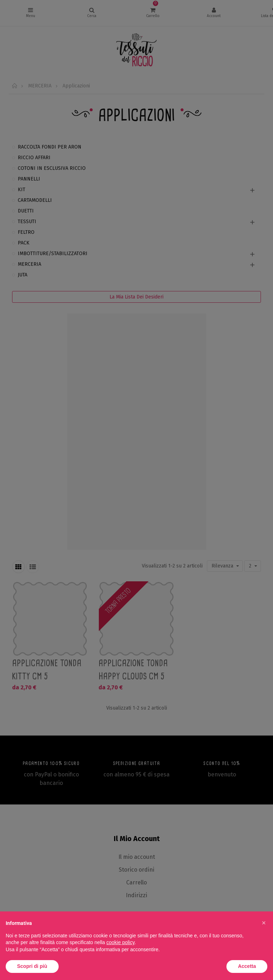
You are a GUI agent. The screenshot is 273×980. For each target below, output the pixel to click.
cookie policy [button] (120, 942)
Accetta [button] (247, 966)
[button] (264, 923)
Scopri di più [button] (32, 966)
